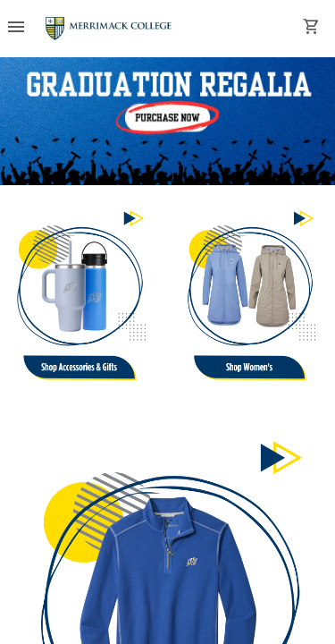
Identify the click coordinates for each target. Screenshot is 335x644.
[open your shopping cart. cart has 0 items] (312, 29)
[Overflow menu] (16, 29)
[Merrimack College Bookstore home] (109, 29)
